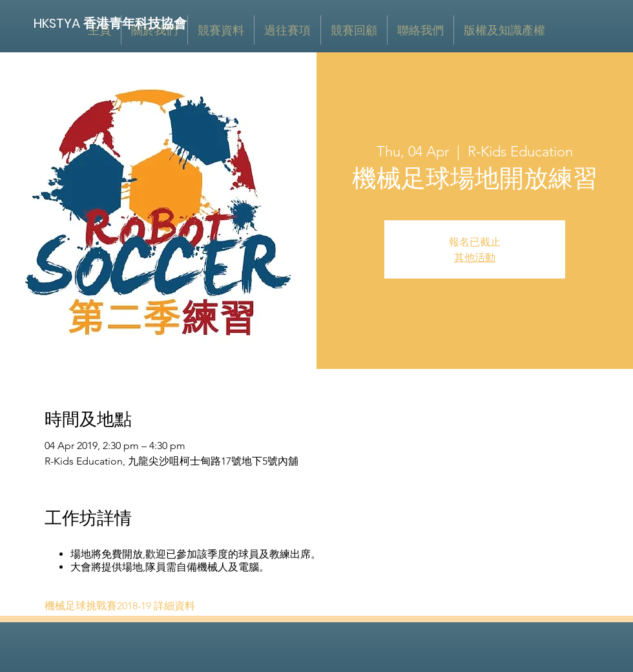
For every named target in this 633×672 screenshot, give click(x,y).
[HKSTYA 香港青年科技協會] (111, 23)
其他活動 (475, 257)
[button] (221, 30)
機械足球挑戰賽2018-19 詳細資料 (120, 606)
